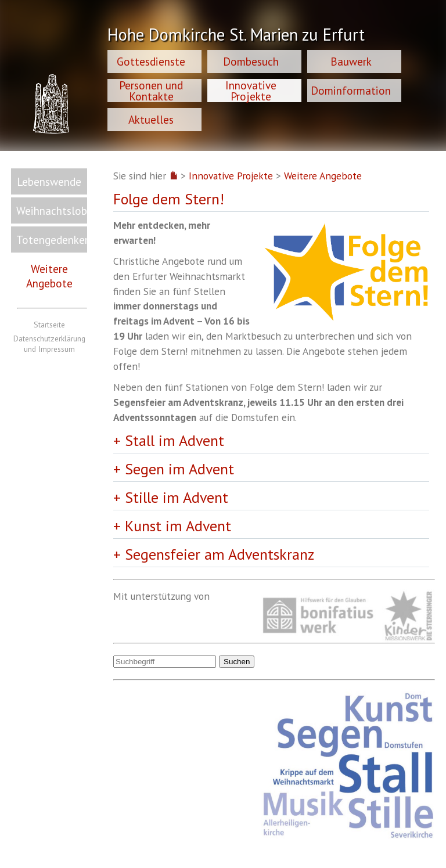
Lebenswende (49, 181)
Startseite (49, 325)
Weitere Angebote (49, 276)
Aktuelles (151, 119)
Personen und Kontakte (151, 91)
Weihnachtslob (52, 210)
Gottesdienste (151, 61)
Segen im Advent (179, 469)
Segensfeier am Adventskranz (220, 554)
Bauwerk (351, 61)
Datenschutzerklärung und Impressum (49, 344)
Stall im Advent (175, 440)
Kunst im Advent (178, 526)
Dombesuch (251, 61)
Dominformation (351, 90)
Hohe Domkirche (236, 36)
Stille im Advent (177, 497)
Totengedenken (52, 239)
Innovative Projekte (251, 91)
